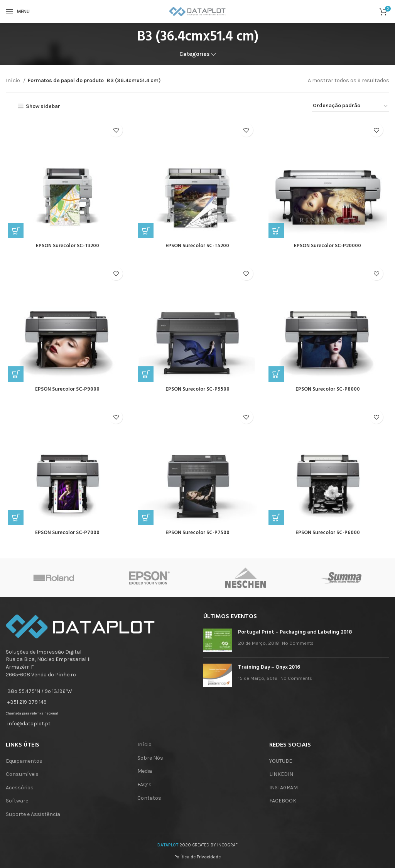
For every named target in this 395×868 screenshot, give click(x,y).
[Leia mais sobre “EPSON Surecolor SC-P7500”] (145, 522)
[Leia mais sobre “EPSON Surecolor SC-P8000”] (277, 377)
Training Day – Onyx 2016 (269, 667)
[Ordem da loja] (351, 106)
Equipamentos (24, 761)
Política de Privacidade (197, 857)
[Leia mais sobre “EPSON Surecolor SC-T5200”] (145, 232)
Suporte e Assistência (33, 814)
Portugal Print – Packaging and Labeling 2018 (295, 632)
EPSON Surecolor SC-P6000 (329, 537)
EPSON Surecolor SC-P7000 (66, 537)
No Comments (298, 643)
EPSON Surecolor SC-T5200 (197, 247)
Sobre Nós (150, 758)
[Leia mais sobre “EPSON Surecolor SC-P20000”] (277, 232)
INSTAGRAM (284, 788)
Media (145, 771)
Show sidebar (43, 106)
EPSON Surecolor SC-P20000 (329, 247)
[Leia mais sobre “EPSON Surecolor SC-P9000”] (14, 377)
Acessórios (20, 788)
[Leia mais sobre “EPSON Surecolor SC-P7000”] (14, 522)
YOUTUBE (281, 761)
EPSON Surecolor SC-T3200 (66, 247)
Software (17, 801)
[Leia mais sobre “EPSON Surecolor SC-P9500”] (145, 377)
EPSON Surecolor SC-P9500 (197, 392)
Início (14, 80)
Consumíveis (22, 774)
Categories (194, 54)
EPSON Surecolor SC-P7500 (197, 537)
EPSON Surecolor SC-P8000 (329, 392)
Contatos (149, 798)
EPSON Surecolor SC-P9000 (66, 392)
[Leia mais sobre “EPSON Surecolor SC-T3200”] (14, 232)
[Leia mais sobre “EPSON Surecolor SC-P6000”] (277, 522)
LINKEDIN (281, 774)
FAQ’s (144, 785)
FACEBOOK (283, 801)
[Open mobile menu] (18, 12)
